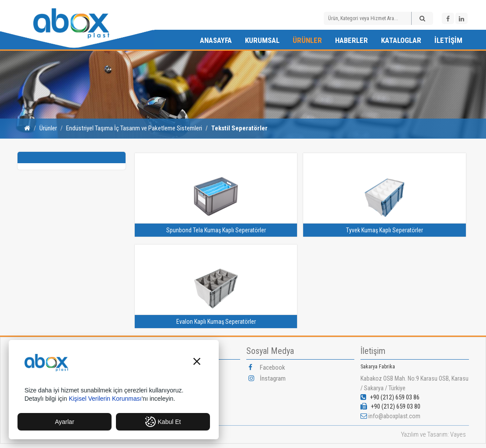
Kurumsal (262, 40)
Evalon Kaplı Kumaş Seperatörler (216, 322)
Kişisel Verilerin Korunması (105, 399)
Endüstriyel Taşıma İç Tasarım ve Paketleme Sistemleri (134, 128)
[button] (197, 362)
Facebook (267, 367)
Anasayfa (216, 40)
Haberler (351, 40)
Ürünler (307, 40)
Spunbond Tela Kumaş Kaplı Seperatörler (216, 230)
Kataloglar (401, 40)
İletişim (448, 40)
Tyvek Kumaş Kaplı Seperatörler (385, 230)
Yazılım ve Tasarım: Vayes (434, 434)
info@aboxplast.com (394, 416)
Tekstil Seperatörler (240, 128)
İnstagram (267, 378)
